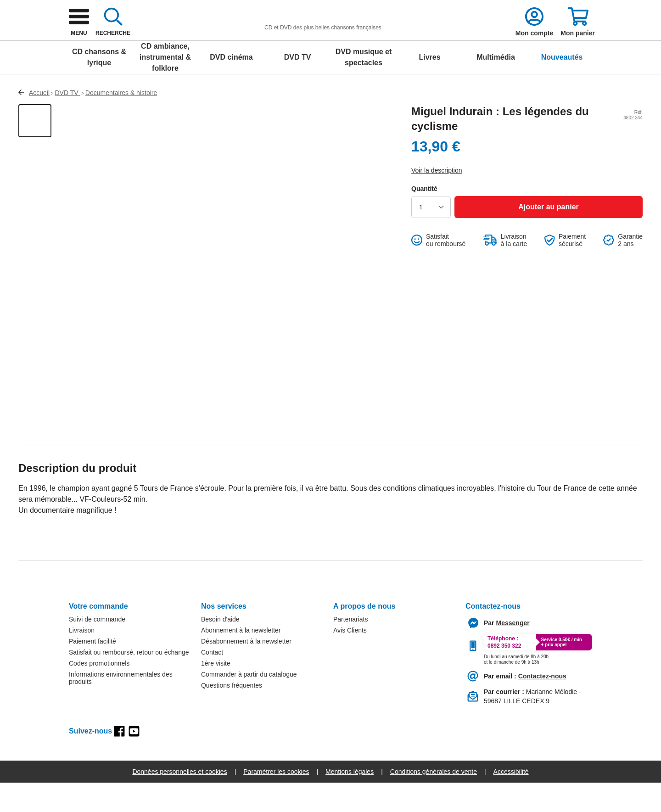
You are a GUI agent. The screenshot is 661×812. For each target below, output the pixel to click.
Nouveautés (562, 87)
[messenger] (513, 652)
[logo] (138, 42)
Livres (429, 87)
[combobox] (335, 42)
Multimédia (496, 87)
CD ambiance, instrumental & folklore (165, 87)
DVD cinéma (231, 87)
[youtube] (134, 761)
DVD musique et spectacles (364, 87)
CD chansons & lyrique (99, 87)
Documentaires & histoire (121, 122)
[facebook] (119, 761)
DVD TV (298, 87)
